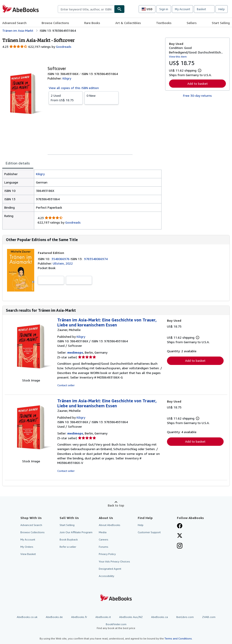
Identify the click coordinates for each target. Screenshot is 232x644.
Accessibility (106, 576)
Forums (104, 547)
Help (222, 9)
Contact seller (66, 385)
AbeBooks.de (54, 617)
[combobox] (86, 9)
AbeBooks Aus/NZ (131, 617)
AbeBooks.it (103, 617)
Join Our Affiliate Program (76, 532)
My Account (182, 9)
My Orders (27, 547)
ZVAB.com (209, 617)
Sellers (192, 23)
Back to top (116, 505)
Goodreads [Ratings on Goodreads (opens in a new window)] (64, 47)
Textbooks (164, 23)
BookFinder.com (116, 626)
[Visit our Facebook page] (180, 526)
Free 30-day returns (197, 95)
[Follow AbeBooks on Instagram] (180, 546)
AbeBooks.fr (79, 617)
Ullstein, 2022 (63, 263)
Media (103, 532)
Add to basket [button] (198, 83)
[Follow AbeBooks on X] (180, 536)
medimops (75, 352)
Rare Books (92, 23)
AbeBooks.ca (159, 617)
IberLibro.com (185, 617)
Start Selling (221, 23)
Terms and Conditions (178, 638)
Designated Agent (110, 569)
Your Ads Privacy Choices (114, 561)
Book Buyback (69, 539)
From (66, 98)
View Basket (28, 554)
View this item (178, 57)
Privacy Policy (107, 554)
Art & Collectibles (128, 23)
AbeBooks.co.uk (27, 617)
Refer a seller (68, 547)
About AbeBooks (110, 525)
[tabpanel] (82, 200)
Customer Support (149, 532)
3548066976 (61, 259)
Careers (104, 539)
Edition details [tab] (18, 163)
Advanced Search (14, 23)
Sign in (164, 9)
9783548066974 (96, 259)
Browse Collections (55, 23)
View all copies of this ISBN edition (74, 88)
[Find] (119, 9)
